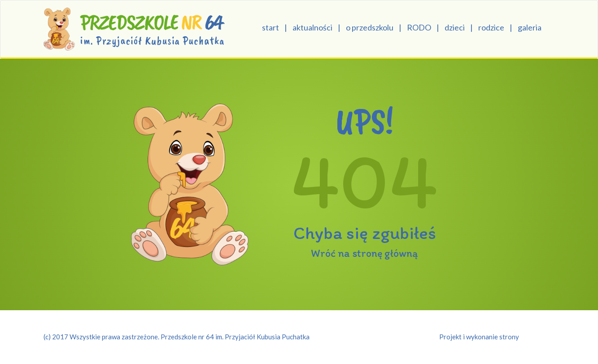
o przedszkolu (370, 27)
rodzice (491, 27)
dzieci (455, 27)
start (271, 27)
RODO (419, 27)
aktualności (312, 27)
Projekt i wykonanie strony (479, 337)
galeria (530, 27)
